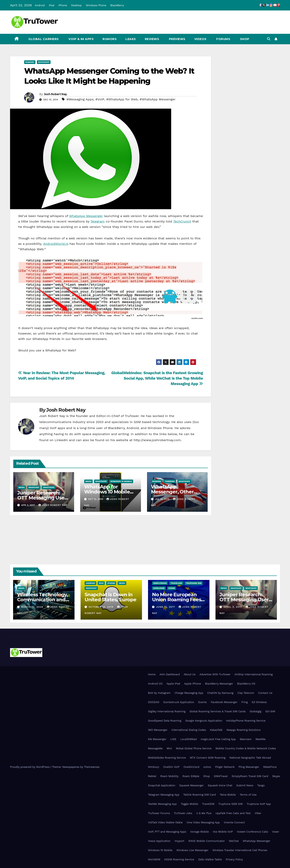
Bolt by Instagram (159, 693)
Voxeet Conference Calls (252, 832)
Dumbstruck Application (179, 702)
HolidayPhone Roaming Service (246, 721)
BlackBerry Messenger (219, 684)
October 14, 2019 (101, 607)
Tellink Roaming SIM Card (199, 795)
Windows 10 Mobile (121, 481)
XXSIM (172, 588)
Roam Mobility (169, 776)
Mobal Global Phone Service (194, 748)
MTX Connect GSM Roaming (208, 758)
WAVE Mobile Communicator (207, 841)
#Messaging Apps (80, 99)
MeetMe (261, 739)
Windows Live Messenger (192, 850)
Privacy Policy (234, 859)
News (22, 487)
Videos (200, 39)
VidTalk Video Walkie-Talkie (165, 822)
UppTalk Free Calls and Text (233, 813)
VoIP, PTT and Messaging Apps (167, 832)
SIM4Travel (221, 776)
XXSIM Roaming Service (179, 859)
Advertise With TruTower (215, 674)
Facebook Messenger (224, 702)
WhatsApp (44, 62)
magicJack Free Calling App (218, 739)
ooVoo (207, 767)
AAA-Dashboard (170, 674)
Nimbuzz (154, 767)
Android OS (155, 684)
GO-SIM (270, 711)
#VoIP (100, 99)
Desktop (76, 5)
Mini (169, 748)
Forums (223, 39)
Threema (170, 481)
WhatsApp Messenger (86, 216)
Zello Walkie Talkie (210, 859)
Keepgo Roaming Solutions (244, 730)
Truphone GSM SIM (230, 804)
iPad (52, 5)
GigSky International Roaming (167, 711)
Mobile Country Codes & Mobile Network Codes (246, 748)
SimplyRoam (160, 583)
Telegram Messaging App (164, 795)
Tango (261, 785)
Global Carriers (43, 39)
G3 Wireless (259, 702)
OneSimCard (191, 767)
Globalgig (256, 711)
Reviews (152, 39)
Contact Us (265, 693)
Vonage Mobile (200, 832)
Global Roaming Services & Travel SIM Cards (218, 711)
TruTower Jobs (183, 813)
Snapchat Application (162, 785)
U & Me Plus (204, 813)
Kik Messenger (157, 739)
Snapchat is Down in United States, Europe (110, 597)
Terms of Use (248, 795)
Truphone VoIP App (259, 804)
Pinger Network (225, 767)
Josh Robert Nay (55, 94)
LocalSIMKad (188, 739)
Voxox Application (159, 841)
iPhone (63, 5)
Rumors (110, 39)
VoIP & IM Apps (81, 39)
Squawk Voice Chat (220, 785)
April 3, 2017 (233, 607)
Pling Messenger (249, 767)
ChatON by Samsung (220, 693)
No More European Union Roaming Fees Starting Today (177, 600)
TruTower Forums (159, 813)
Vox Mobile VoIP (223, 832)
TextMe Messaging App (162, 804)
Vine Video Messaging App (203, 822)
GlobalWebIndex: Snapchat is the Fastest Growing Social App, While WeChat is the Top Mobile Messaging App (157, 378)
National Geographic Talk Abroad (250, 758)
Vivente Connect (234, 822)
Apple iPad (173, 684)
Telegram (97, 221)
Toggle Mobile (190, 804)
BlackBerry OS (246, 684)
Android (40, 5)
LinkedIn (61, 440)
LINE (173, 739)
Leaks (131, 39)
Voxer (276, 832)
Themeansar (92, 767)
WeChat (234, 841)
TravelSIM (176, 583)
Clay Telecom (246, 693)
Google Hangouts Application (204, 721)
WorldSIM (159, 588)
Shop (244, 39)
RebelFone (270, 767)
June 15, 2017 (166, 607)
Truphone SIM (194, 583)
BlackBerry (117, 5)
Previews (177, 39)
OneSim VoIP (171, 767)
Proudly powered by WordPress (30, 767)
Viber (258, 813)
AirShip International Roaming (253, 674)
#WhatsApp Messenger (157, 99)
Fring (245, 702)
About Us (190, 674)
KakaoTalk (216, 730)
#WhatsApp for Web (122, 99)
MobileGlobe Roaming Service (167, 758)
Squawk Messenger (192, 785)
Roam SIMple (191, 776)
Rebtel (152, 776)
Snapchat (34, 487)
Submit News (245, 785)
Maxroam (246, 739)
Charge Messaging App (189, 693)
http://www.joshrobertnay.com (157, 440)
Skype (276, 776)
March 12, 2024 (33, 607)
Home (152, 674)
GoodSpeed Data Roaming (165, 721)
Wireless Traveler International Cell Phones (240, 850)
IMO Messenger (158, 730)
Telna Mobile (228, 795)
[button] (269, 39)
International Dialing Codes (189, 730)
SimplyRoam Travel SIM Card (250, 776)
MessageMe (155, 748)
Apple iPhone (193, 684)
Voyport (179, 841)
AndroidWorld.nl (56, 244)
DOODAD (154, 702)
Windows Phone (96, 5)
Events (202, 702)
